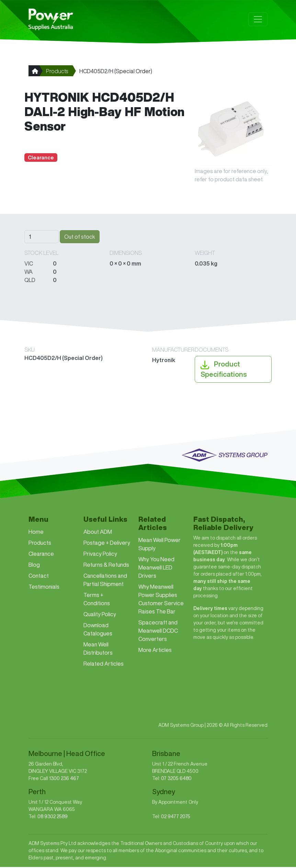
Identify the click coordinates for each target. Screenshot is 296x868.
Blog (34, 566)
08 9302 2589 (53, 818)
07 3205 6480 (176, 779)
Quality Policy (100, 615)
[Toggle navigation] (258, 20)
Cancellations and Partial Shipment (105, 581)
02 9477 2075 (176, 818)
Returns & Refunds (106, 566)
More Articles (155, 651)
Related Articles (104, 665)
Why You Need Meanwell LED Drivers (156, 568)
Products (57, 72)
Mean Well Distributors (98, 650)
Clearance (41, 555)
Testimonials (44, 588)
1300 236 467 (64, 779)
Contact (39, 577)
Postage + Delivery (107, 544)
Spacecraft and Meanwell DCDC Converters (158, 632)
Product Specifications (224, 369)
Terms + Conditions (97, 600)
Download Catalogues (98, 630)
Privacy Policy (100, 555)
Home (36, 533)
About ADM (98, 533)
